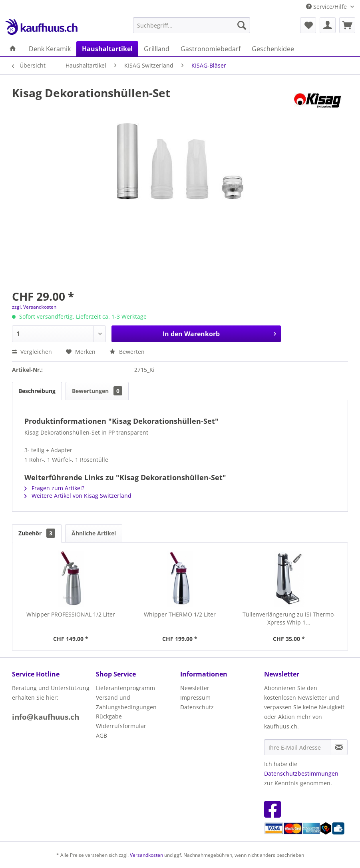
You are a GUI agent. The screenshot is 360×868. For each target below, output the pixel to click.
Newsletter (195, 688)
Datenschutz (197, 707)
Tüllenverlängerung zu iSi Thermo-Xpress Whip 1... (289, 618)
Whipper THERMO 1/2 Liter (180, 614)
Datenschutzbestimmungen (301, 773)
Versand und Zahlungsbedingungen (126, 702)
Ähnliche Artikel (94, 533)
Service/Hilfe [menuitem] (327, 7)
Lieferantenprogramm (125, 688)
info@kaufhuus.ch (46, 717)
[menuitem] (192, 25)
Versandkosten (146, 855)
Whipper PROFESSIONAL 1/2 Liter (71, 614)
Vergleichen (32, 352)
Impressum (195, 697)
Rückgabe (109, 716)
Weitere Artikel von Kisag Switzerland (78, 496)
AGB (101, 735)
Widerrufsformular (121, 726)
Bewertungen (97, 391)
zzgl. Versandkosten (34, 307)
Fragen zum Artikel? (54, 488)
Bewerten (127, 352)
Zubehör (37, 533)
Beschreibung (37, 391)
